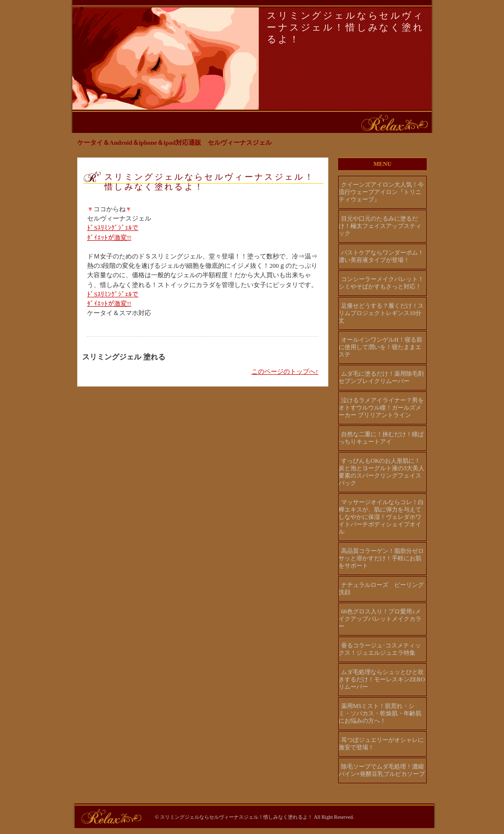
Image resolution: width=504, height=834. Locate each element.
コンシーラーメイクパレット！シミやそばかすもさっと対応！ (381, 283)
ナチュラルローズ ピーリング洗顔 (381, 589)
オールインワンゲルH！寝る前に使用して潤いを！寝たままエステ (380, 347)
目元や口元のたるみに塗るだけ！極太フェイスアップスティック (380, 226)
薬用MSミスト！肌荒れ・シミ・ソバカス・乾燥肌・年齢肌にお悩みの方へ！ (380, 713)
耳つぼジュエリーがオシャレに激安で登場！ (381, 744)
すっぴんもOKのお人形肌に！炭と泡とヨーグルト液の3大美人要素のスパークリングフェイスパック (381, 472)
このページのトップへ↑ (285, 372)
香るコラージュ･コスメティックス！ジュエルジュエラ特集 (380, 649)
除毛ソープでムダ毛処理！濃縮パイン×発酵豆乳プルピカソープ (382, 770)
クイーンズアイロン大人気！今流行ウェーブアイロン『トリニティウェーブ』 (381, 192)
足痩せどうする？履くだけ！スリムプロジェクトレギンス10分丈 (381, 313)
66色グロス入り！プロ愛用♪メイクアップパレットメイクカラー (380, 619)
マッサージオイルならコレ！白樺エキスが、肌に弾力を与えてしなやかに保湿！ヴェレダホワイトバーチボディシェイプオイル (381, 517)
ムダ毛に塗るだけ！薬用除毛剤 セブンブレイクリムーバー (383, 377)
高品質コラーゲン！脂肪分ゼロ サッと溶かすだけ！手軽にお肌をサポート (381, 558)
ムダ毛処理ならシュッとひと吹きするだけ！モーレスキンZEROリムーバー (382, 679)
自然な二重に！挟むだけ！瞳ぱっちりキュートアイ (381, 438)
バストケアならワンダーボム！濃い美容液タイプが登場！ (381, 256)
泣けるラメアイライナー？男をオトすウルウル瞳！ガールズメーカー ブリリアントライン (381, 408)
